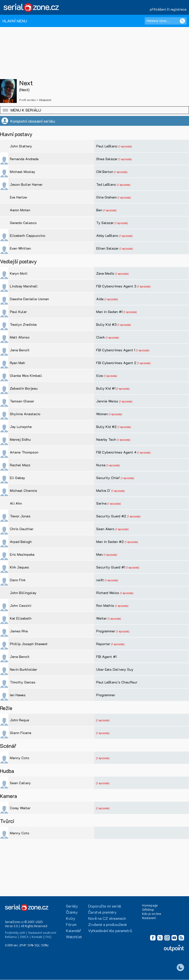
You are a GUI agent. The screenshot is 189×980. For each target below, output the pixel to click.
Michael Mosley (23, 172)
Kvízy (71, 918)
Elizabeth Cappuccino (28, 235)
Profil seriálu (27, 100)
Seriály (72, 906)
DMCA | (25, 937)
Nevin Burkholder (24, 669)
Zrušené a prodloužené (107, 924)
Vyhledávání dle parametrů (110, 930)
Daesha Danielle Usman (29, 299)
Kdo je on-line (152, 914)
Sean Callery (20, 783)
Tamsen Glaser (22, 401)
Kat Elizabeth (21, 618)
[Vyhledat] (182, 21)
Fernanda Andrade (24, 159)
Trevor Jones (20, 516)
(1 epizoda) (125, 146)
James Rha (19, 631)
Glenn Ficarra (21, 733)
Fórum (71, 924)
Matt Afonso (20, 337)
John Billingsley (23, 593)
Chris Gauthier (22, 529)
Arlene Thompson (24, 452)
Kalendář (73, 930)
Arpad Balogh (21, 542)
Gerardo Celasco (23, 223)
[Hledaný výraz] (166, 21)
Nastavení (149, 918)
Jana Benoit (20, 350)
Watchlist (74, 937)
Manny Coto (20, 758)
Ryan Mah (17, 363)
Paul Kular (18, 312)
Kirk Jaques (19, 567)
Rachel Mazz (20, 465)
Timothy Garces (23, 682)
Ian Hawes (18, 695)
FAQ (48, 937)
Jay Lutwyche (21, 427)
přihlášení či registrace (168, 9)
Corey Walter (20, 808)
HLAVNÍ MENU (15, 21)
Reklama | (12, 937)
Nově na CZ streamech (107, 918)
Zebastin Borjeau (24, 388)
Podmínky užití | (16, 933)
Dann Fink (18, 580)
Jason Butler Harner (26, 184)
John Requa (19, 720)
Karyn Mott (19, 273)
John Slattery (21, 146)
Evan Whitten (20, 248)
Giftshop (148, 910)
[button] (94, 110)
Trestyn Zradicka (23, 324)
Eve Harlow (18, 197)
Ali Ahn (16, 503)
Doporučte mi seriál (105, 906)
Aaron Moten (20, 210)
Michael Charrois (24, 490)
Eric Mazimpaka (22, 554)
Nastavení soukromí (42, 933)
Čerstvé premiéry (102, 912)
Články (72, 912)
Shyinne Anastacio (25, 414)
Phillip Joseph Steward (29, 644)
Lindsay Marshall (24, 286)
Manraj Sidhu (20, 439)
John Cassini (21, 605)
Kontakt (37, 937)
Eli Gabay (17, 478)
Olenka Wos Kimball (26, 376)
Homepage (150, 905)
